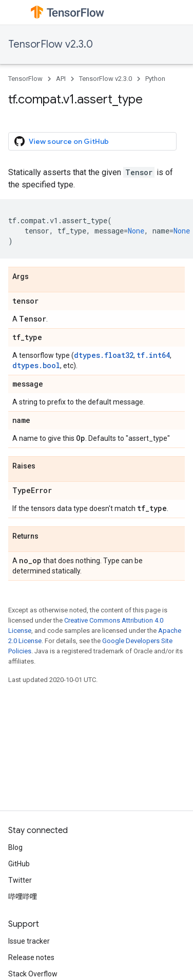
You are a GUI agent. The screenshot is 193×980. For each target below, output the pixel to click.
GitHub (19, 864)
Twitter (20, 880)
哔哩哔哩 (23, 897)
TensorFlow (25, 79)
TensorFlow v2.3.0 (51, 44)
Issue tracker (29, 941)
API (61, 79)
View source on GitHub (62, 141)
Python (155, 79)
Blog (15, 847)
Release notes (31, 957)
